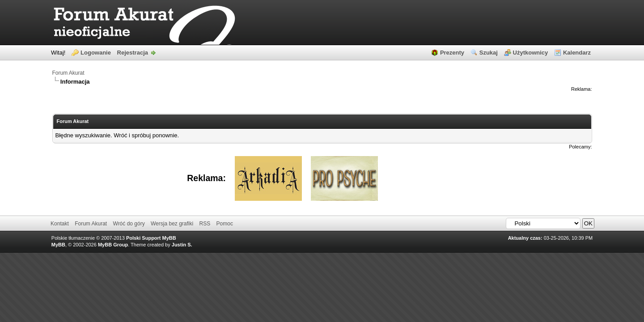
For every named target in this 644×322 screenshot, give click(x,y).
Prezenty (452, 53)
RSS (205, 224)
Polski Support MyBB (151, 238)
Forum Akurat (68, 73)
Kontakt (60, 224)
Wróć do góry (129, 224)
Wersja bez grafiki (172, 224)
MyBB (58, 245)
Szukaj (489, 53)
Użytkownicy (531, 53)
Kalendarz (577, 53)
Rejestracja (133, 53)
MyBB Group (113, 245)
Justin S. (182, 245)
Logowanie (96, 53)
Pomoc (225, 224)
